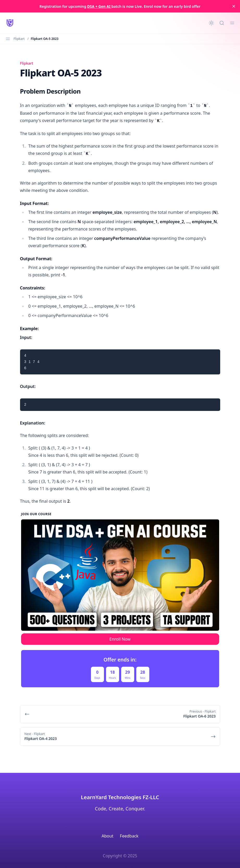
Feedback (129, 836)
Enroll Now (120, 639)
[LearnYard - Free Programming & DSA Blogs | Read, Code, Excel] (10, 23)
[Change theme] (211, 23)
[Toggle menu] (232, 23)
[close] (234, 6)
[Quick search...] (222, 23)
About (107, 836)
